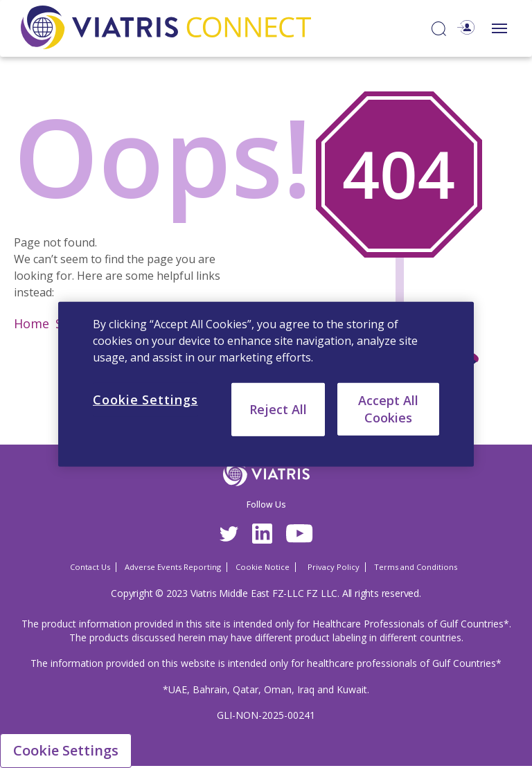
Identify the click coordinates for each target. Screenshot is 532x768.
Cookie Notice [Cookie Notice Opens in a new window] (263, 567)
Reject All (278, 409)
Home (32, 323)
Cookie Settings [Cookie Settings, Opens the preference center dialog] (145, 399)
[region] (266, 384)
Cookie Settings (66, 750)
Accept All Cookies (388, 408)
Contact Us (90, 567)
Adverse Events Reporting (173, 567)
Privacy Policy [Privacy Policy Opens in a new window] (334, 567)
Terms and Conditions (416, 567)
